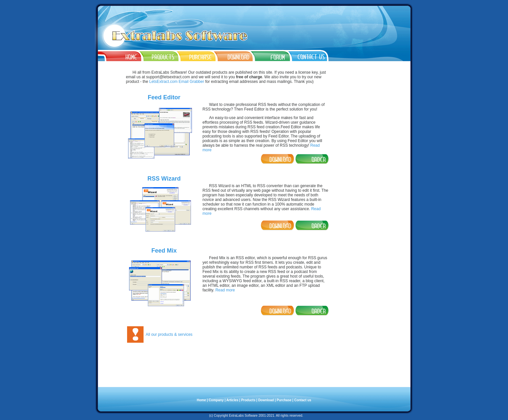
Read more (225, 290)
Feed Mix (164, 251)
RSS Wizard (164, 179)
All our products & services (169, 334)
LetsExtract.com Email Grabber (177, 82)
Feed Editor (164, 97)
